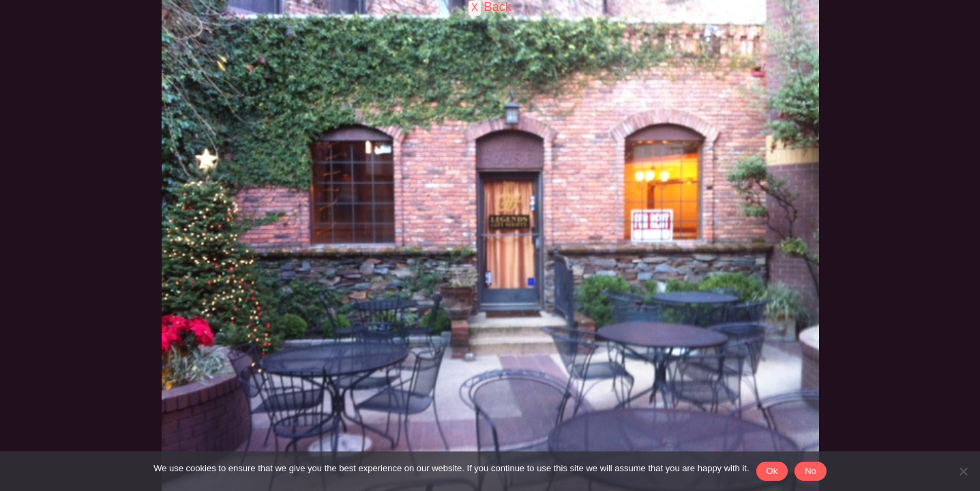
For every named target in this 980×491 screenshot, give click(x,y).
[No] (963, 471)
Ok (772, 471)
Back (496, 7)
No (811, 471)
